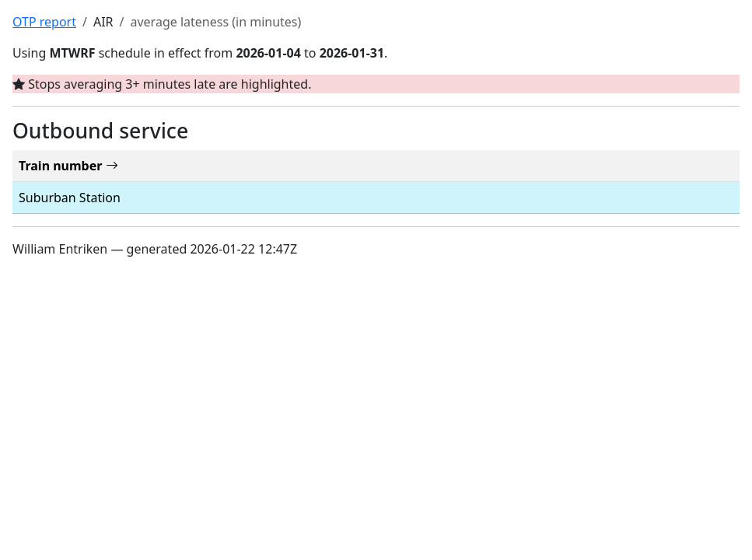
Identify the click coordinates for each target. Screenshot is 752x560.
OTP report (44, 22)
